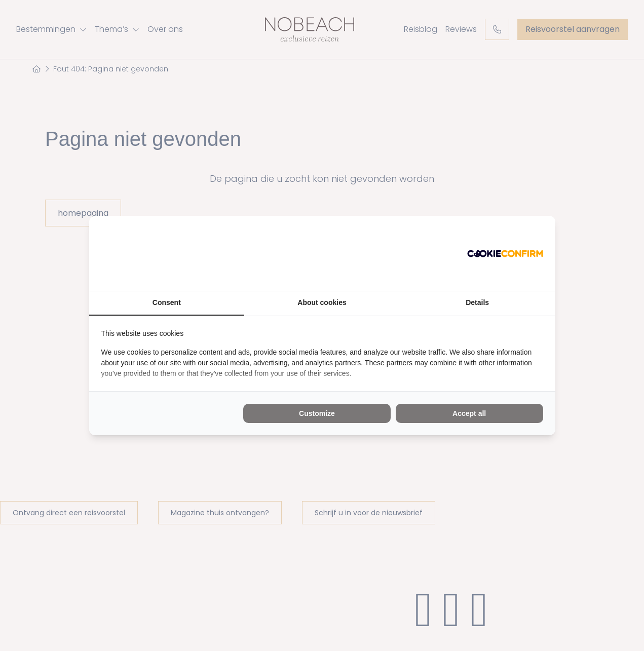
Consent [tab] (167, 302)
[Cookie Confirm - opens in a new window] (505, 253)
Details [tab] (477, 302)
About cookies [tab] (322, 302)
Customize (317, 413)
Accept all (469, 413)
